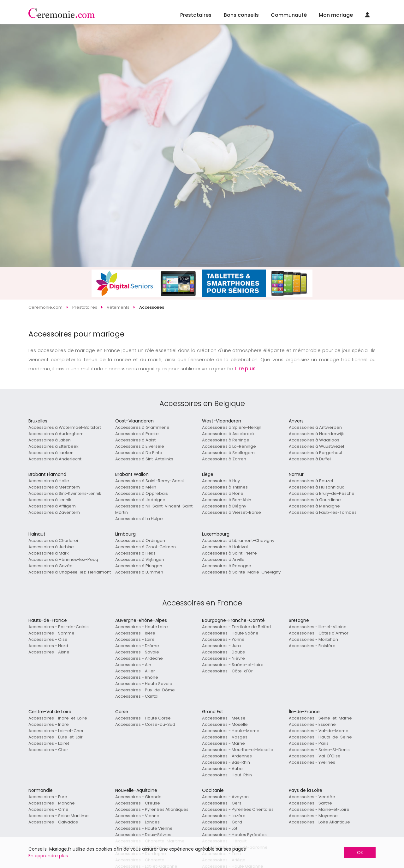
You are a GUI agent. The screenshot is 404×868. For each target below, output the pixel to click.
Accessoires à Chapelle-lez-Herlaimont (70, 572)
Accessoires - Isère (135, 633)
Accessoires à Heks (135, 553)
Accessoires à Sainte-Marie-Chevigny (241, 572)
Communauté (289, 15)
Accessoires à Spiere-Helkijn (232, 427)
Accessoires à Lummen (139, 572)
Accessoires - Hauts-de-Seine (320, 737)
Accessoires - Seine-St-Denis (319, 750)
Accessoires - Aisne (49, 652)
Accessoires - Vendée (312, 797)
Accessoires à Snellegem (228, 453)
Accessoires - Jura (221, 646)
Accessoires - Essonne (312, 724)
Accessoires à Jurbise (51, 547)
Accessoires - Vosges (225, 737)
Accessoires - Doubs (223, 652)
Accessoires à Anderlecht (55, 459)
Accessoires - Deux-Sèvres (143, 835)
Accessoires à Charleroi (53, 540)
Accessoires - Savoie (137, 652)
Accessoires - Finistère (312, 646)
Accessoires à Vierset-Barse (232, 512)
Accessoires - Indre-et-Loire (58, 718)
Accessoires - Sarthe (310, 803)
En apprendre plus (48, 856)
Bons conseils (241, 15)
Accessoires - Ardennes (227, 756)
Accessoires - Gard (222, 822)
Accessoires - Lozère (224, 816)
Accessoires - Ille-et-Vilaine (318, 627)
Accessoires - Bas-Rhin (226, 762)
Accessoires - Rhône (137, 677)
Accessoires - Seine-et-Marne (320, 718)
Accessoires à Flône (223, 493)
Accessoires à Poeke (137, 434)
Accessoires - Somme (51, 633)
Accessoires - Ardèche (139, 658)
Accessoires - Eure (48, 797)
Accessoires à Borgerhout (316, 453)
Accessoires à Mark (49, 553)
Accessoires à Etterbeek (53, 446)
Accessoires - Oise (48, 639)
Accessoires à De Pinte (139, 453)
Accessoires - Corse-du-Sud (145, 724)
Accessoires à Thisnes (225, 487)
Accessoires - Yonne (223, 639)
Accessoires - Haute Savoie (144, 684)
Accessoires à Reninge (226, 440)
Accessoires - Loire (135, 639)
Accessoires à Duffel (310, 459)
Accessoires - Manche (52, 803)
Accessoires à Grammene (142, 427)
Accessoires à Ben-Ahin (227, 500)
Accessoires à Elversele (140, 446)
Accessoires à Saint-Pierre (229, 553)
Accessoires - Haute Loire (142, 627)
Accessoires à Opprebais (142, 493)
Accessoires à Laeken (51, 453)
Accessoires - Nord (48, 646)
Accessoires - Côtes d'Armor (319, 633)
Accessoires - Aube (222, 769)
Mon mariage (336, 15)
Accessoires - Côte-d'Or (227, 671)
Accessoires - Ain (133, 665)
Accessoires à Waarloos (314, 440)
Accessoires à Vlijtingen (140, 559)
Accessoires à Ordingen (140, 540)
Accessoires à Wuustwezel (316, 446)
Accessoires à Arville (223, 559)
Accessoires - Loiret (49, 743)
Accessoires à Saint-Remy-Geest (150, 481)
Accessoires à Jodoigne (140, 500)
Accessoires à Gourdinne (315, 500)
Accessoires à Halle (49, 481)
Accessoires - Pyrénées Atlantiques (152, 809)
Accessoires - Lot (220, 828)
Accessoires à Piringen (139, 566)
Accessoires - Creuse (138, 803)
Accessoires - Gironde (138, 797)
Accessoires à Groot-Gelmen (146, 547)
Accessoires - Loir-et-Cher (56, 731)
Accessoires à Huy (221, 481)
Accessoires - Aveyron (225, 797)
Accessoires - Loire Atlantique (319, 822)
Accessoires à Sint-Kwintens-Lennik (65, 493)
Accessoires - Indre (49, 724)
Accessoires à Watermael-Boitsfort (65, 427)
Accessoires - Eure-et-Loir (56, 737)
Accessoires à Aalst (135, 440)
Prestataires (196, 15)
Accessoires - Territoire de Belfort (237, 627)
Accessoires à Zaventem (54, 512)
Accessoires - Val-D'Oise (315, 756)
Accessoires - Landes (137, 822)
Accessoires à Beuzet (311, 481)
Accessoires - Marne (223, 743)
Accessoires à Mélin (136, 487)
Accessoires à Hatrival (225, 547)
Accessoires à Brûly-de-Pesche (322, 493)
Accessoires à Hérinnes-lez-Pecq (63, 559)
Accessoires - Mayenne (313, 816)
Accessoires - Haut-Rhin (227, 775)
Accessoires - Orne (48, 809)
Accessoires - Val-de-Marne (319, 731)
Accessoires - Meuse (224, 718)
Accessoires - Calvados (53, 822)
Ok (360, 853)
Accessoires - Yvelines (312, 762)
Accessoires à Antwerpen (315, 427)
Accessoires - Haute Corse (143, 718)
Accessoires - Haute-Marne (231, 731)
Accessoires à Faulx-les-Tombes (323, 512)
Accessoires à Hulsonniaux (316, 487)
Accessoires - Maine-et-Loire (319, 809)
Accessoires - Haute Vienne (144, 828)
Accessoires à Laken (50, 440)
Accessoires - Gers (222, 803)
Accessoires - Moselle (225, 724)
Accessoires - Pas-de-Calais (59, 627)
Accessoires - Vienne (137, 816)
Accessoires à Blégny (224, 506)
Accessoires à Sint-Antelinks (144, 459)
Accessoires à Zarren (224, 459)
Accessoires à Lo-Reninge (229, 446)
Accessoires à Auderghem (56, 434)
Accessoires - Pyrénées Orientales (238, 809)
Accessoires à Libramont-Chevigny (238, 540)
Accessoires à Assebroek (228, 434)
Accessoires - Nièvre (223, 658)
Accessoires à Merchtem (54, 487)
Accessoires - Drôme (137, 646)
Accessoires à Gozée (50, 566)
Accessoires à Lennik (50, 500)
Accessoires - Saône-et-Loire (233, 665)
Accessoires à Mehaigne (314, 506)
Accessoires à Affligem (52, 506)
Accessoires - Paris (309, 743)
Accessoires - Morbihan (313, 639)
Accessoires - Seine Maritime (59, 816)
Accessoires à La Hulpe (139, 519)
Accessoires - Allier (135, 671)
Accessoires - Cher (48, 750)
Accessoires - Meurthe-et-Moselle (238, 750)
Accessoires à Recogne (227, 566)
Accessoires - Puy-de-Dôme (145, 690)
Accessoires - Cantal (137, 696)
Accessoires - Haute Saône (230, 633)
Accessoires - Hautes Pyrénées (234, 835)
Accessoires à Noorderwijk (316, 434)
